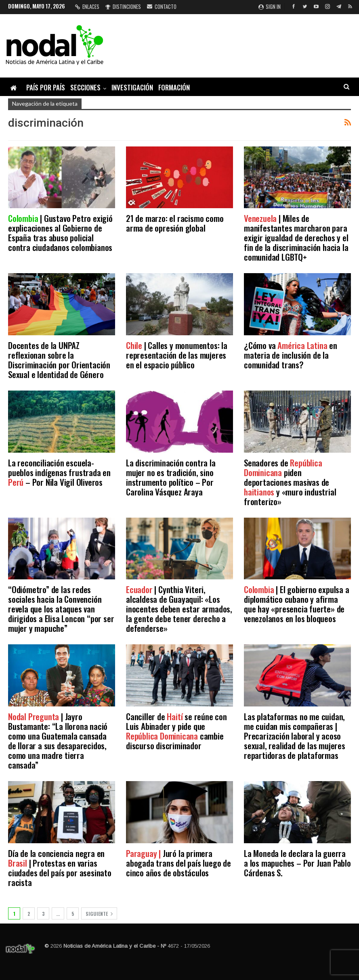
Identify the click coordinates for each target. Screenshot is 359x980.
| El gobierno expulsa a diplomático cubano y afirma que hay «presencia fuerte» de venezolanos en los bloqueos (297, 604)
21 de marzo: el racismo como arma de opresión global (175, 223)
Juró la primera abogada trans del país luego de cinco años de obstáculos (178, 863)
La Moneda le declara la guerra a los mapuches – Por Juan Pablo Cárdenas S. (297, 863)
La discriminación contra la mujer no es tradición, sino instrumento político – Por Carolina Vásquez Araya (171, 477)
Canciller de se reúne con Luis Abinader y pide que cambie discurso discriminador (176, 731)
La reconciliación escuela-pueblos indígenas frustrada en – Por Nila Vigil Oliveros (59, 472)
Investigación (132, 87)
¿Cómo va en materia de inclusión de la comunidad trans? (291, 355)
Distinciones (123, 6)
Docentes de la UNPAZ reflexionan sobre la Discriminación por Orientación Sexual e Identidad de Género (59, 360)
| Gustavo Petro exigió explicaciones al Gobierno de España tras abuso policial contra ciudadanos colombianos (60, 233)
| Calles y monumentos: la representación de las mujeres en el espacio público (177, 355)
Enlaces (87, 6)
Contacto (162, 6)
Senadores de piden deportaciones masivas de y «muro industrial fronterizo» (290, 482)
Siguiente (99, 914)
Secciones (85, 87)
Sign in (270, 6)
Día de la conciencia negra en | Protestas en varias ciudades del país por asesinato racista (60, 868)
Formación (174, 87)
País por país (46, 87)
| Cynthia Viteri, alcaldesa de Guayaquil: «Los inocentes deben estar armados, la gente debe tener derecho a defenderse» (179, 609)
